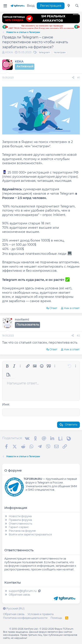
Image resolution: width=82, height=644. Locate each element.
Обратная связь (19, 595)
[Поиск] (77, 6)
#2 (78, 336)
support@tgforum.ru (23, 591)
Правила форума (20, 520)
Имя (6, 404)
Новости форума (20, 516)
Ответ (53, 308)
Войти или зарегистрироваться (30, 534)
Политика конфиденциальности (25, 618)
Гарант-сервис (19, 527)
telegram (44, 52)
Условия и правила (41, 614)
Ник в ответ (72, 308)
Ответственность (20, 524)
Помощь (56, 618)
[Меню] (5, 6)
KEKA (9, 52)
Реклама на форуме (22, 531)
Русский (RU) (14, 608)
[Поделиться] (73, 78)
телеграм (60, 52)
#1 (79, 78)
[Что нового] (69, 6)
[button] (7, 366)
